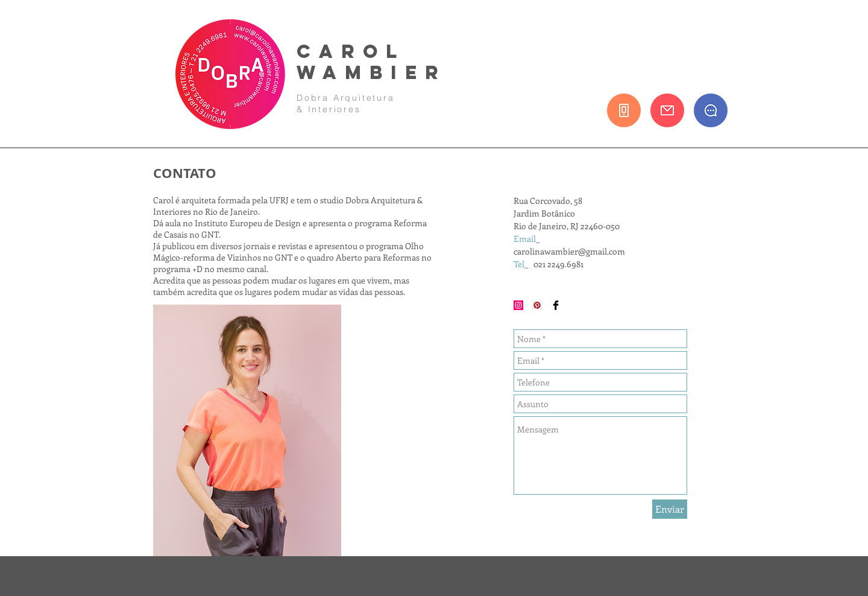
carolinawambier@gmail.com (569, 251)
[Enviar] (670, 509)
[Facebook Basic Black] (556, 305)
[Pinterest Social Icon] (537, 305)
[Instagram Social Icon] (518, 305)
